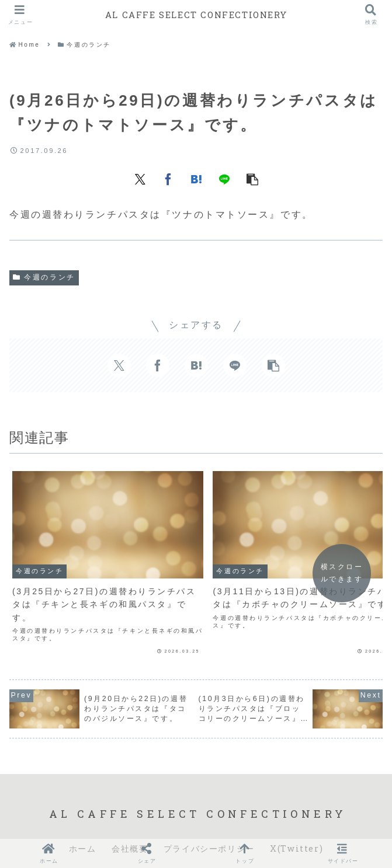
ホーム (83, 819)
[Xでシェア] (140, 179)
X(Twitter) (296, 819)
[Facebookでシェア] (168, 179)
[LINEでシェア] (224, 179)
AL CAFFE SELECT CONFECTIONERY (196, 14)
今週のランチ (44, 277)
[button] (252, 179)
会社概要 (130, 819)
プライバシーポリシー (209, 819)
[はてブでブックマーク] (196, 179)
